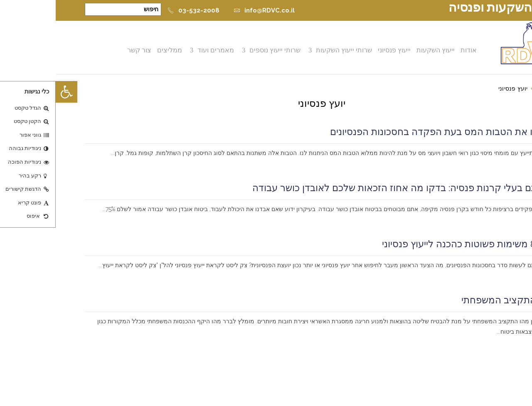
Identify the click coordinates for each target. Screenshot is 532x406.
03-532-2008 (138, 10)
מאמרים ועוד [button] (161, 50)
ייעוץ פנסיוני (339, 50)
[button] (11, 92)
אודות (414, 50)
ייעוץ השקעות (381, 50)
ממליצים (115, 50)
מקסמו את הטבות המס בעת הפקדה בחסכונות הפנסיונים (389, 132)
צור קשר (84, 50)
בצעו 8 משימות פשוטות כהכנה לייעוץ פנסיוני (415, 244)
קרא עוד (491, 164)
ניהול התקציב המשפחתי (454, 300)
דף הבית (492, 89)
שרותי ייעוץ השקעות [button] (289, 50)
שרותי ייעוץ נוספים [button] (220, 50)
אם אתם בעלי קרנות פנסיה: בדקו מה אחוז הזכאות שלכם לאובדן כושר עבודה (350, 188)
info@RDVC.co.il (208, 10)
